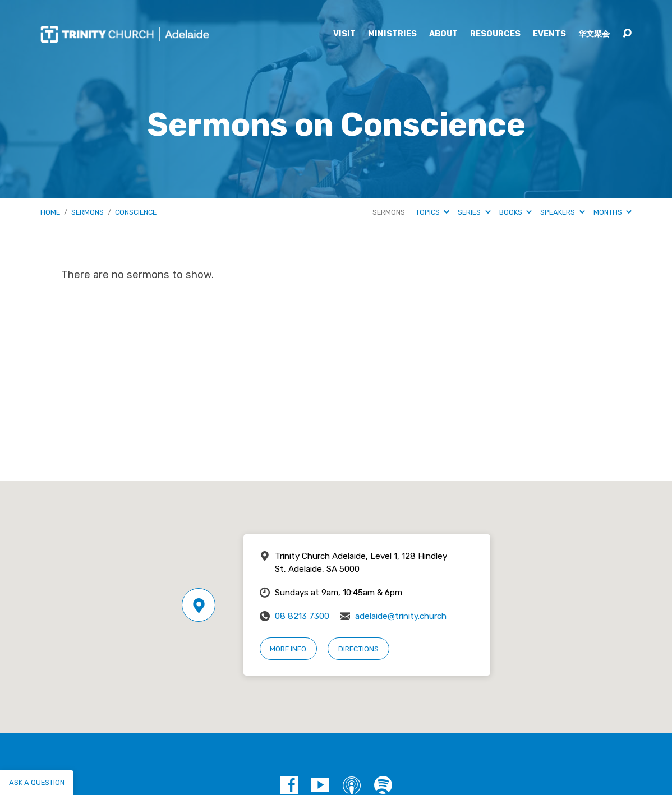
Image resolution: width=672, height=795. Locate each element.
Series (474, 212)
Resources (495, 34)
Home (50, 212)
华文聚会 (594, 34)
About (443, 34)
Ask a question (37, 782)
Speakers (562, 212)
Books (515, 212)
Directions (358, 649)
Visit (344, 34)
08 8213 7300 (302, 616)
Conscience (136, 212)
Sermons (88, 212)
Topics (432, 212)
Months (613, 212)
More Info (288, 649)
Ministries (392, 34)
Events (549, 34)
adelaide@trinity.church (401, 616)
